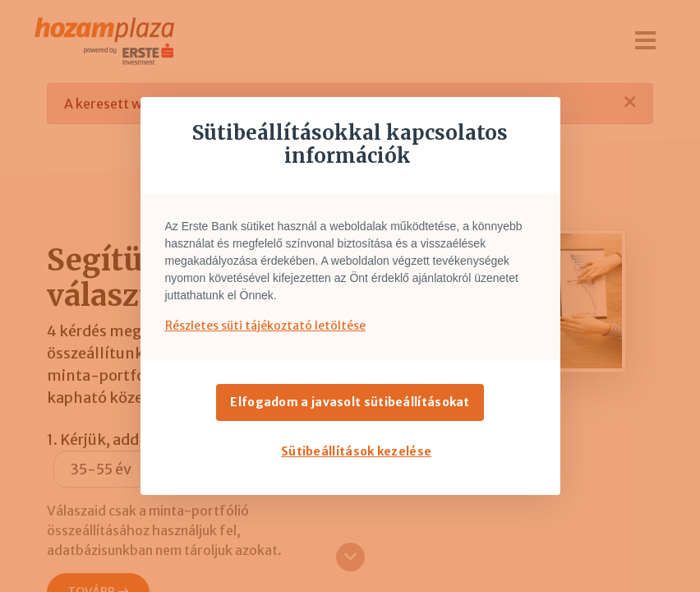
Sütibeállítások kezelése (356, 451)
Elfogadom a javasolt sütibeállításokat (350, 402)
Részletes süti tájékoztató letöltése (265, 326)
